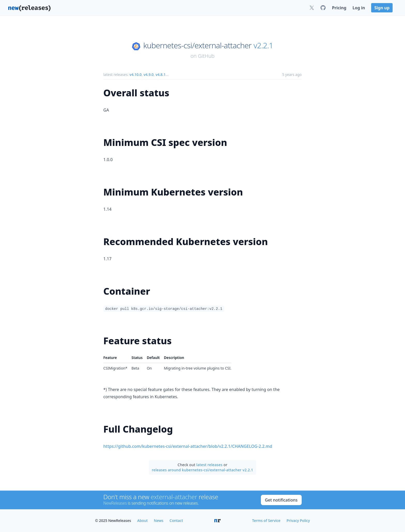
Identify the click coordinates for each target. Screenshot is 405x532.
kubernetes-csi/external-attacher (197, 45)
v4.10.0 (135, 75)
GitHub (206, 56)
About (142, 521)
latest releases (209, 465)
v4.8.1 (161, 75)
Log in (359, 8)
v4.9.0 (149, 75)
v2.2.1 (263, 45)
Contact (176, 521)
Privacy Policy (298, 521)
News (159, 521)
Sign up (382, 8)
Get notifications (281, 500)
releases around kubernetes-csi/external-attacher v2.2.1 (202, 470)
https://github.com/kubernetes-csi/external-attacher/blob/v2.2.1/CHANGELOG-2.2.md (188, 446)
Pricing (339, 8)
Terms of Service (266, 521)
